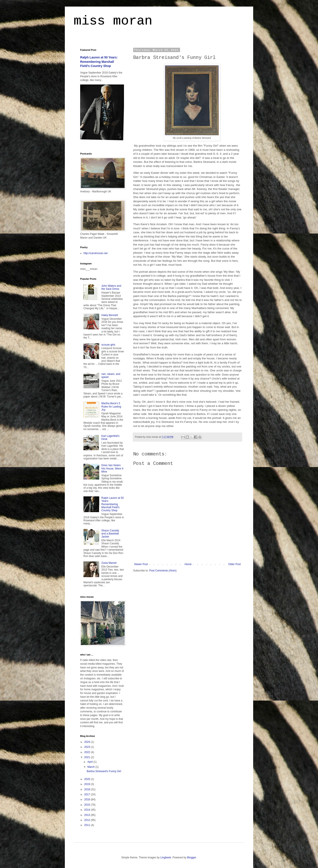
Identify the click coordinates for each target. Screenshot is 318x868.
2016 (88, 799)
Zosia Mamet (109, 563)
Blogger (192, 857)
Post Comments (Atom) (163, 571)
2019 (88, 784)
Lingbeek (166, 857)
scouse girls (108, 345)
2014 (88, 810)
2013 (88, 815)
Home (188, 564)
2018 (88, 789)
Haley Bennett (110, 315)
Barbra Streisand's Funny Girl (104, 771)
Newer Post (141, 564)
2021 (88, 757)
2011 (88, 825)
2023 (88, 747)
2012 (88, 820)
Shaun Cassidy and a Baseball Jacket (110, 534)
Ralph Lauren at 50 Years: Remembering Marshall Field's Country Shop (99, 62)
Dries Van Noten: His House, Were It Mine (112, 468)
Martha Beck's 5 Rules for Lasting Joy (111, 407)
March (91, 767)
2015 (88, 805)
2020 (88, 779)
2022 (88, 752)
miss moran (113, 21)
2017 (88, 794)
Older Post (234, 564)
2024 (88, 742)
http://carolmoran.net (95, 253)
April (90, 762)
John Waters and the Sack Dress (111, 287)
